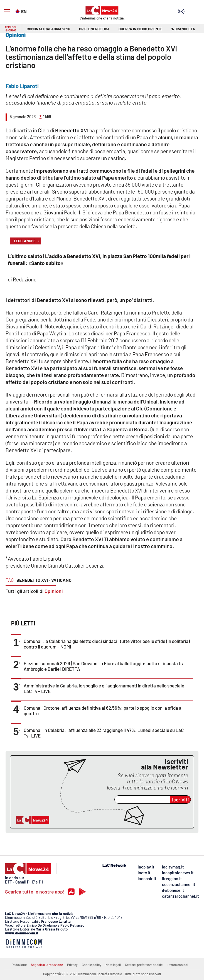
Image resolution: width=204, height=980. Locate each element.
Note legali (113, 965)
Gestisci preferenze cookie (144, 965)
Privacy (72, 965)
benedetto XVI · (33, 580)
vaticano (61, 580)
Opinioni (54, 591)
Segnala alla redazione (47, 965)
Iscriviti (180, 800)
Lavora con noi (177, 965)
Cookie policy (92, 965)
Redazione (19, 965)
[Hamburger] (7, 11)
